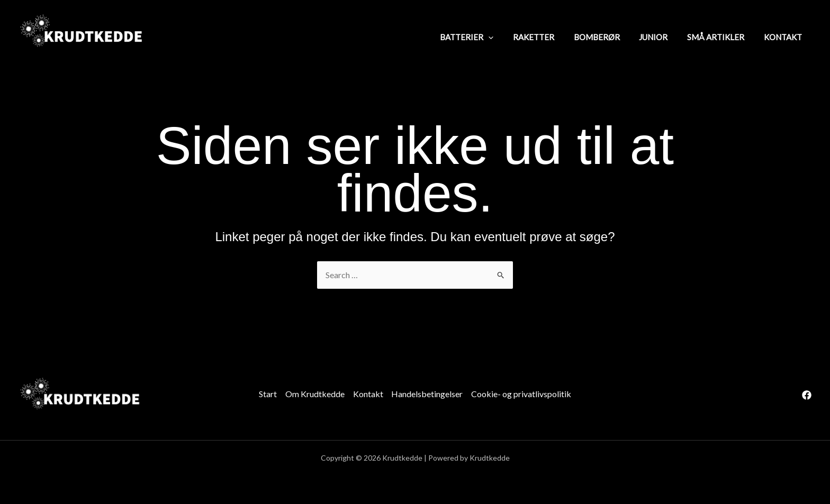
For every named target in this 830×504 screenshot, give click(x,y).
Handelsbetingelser (427, 394)
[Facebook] (807, 395)
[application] (508, 36)
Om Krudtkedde (315, 394)
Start (268, 394)
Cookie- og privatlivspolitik (522, 394)
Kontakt (368, 394)
